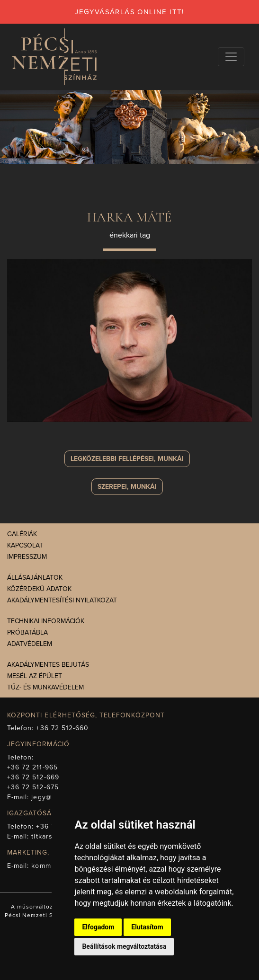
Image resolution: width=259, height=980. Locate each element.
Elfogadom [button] (98, 927)
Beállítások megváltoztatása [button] (124, 946)
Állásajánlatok (35, 578)
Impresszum (27, 557)
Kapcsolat (25, 545)
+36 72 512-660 (62, 728)
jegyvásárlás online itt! (129, 12)
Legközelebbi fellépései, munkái (127, 459)
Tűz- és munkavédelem (45, 687)
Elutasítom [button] (147, 927)
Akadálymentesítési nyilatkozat (62, 600)
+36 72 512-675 (33, 787)
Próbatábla (27, 632)
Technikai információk (46, 621)
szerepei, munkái (127, 487)
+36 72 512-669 (33, 777)
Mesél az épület (35, 676)
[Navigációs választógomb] (231, 57)
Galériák (22, 534)
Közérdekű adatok (39, 589)
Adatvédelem (30, 644)
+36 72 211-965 (32, 767)
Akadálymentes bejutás (48, 665)
